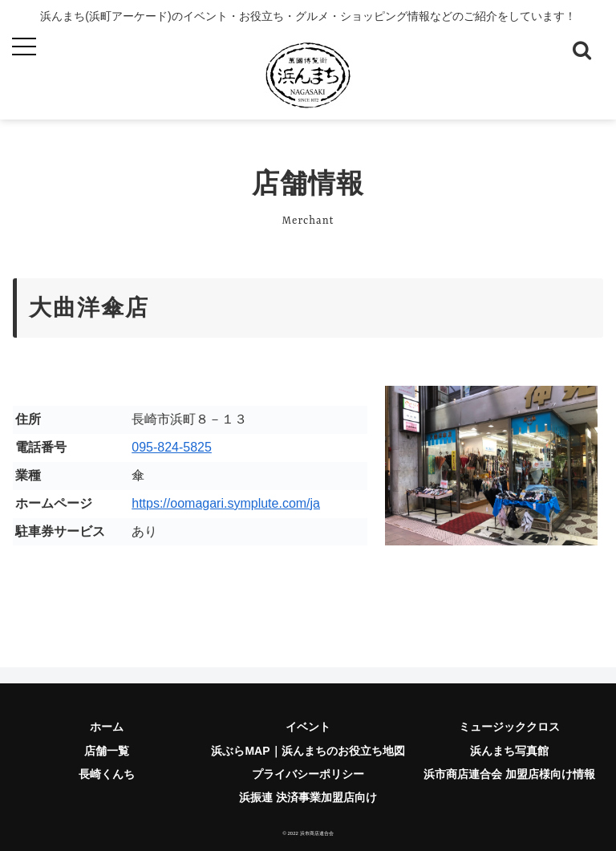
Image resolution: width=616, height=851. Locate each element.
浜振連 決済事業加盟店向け (308, 797)
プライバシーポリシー (308, 774)
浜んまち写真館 (509, 751)
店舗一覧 (107, 751)
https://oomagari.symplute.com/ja (226, 503)
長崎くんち (107, 774)
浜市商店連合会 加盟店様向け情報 (509, 774)
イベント (308, 727)
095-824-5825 (172, 447)
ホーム (107, 727)
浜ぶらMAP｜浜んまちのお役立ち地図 (308, 751)
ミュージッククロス (509, 727)
